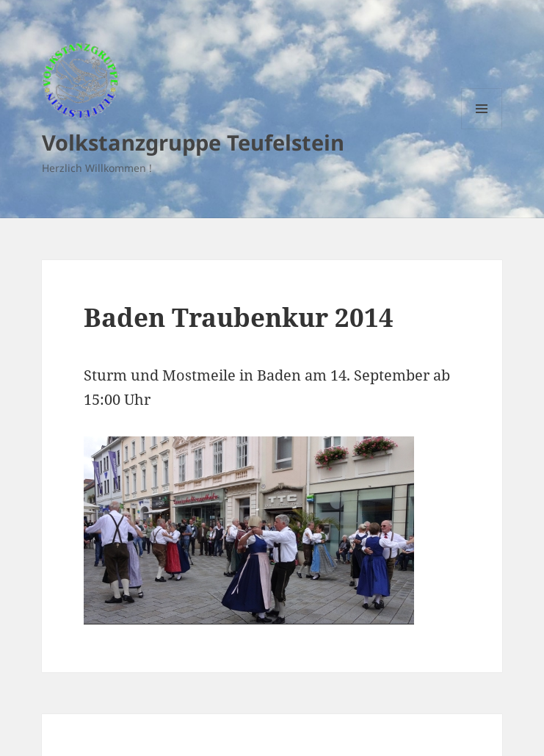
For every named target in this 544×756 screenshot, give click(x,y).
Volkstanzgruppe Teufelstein (193, 142)
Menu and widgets (482, 129)
